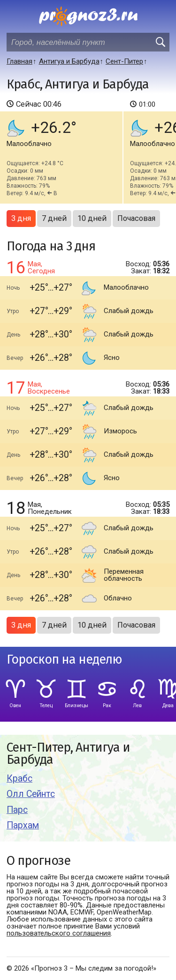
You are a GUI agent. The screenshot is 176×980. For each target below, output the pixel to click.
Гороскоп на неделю (64, 660)
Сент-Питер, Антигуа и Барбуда (68, 754)
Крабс (19, 779)
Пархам (23, 825)
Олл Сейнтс (31, 794)
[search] (160, 42)
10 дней (92, 218)
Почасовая (136, 218)
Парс (17, 810)
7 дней (54, 218)
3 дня (21, 218)
